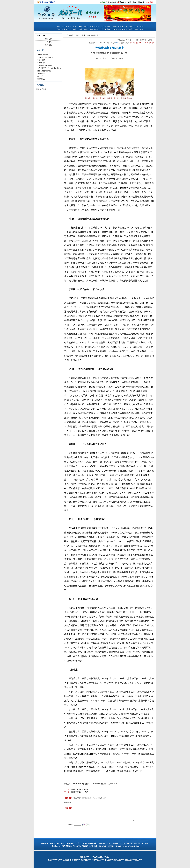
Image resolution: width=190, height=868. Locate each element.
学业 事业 (72, 29)
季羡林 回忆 (41, 60)
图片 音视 (139, 29)
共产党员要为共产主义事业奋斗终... (49, 68)
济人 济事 (106, 29)
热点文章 (40, 50)
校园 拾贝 (83, 27)
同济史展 (141, 2)
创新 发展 (72, 27)
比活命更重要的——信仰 (79, 792)
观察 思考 (95, 27)
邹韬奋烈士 (41, 79)
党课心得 (48, 39)
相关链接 (40, 85)
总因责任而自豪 (43, 55)
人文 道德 (106, 27)
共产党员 (48, 45)
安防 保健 (117, 29)
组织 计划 (139, 27)
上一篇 (67, 789)
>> (80, 35)
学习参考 (48, 42)
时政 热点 (61, 27)
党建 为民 (117, 27)
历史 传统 (83, 29)
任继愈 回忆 (41, 63)
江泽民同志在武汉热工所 (45, 57)
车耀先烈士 (41, 74)
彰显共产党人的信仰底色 (79, 789)
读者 (111, 2)
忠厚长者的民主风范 (44, 71)
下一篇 (67, 792)
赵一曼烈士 (41, 76)
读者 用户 (128, 29)
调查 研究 (95, 29)
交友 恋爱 (128, 27)
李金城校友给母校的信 (45, 65)
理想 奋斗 (61, 29)
